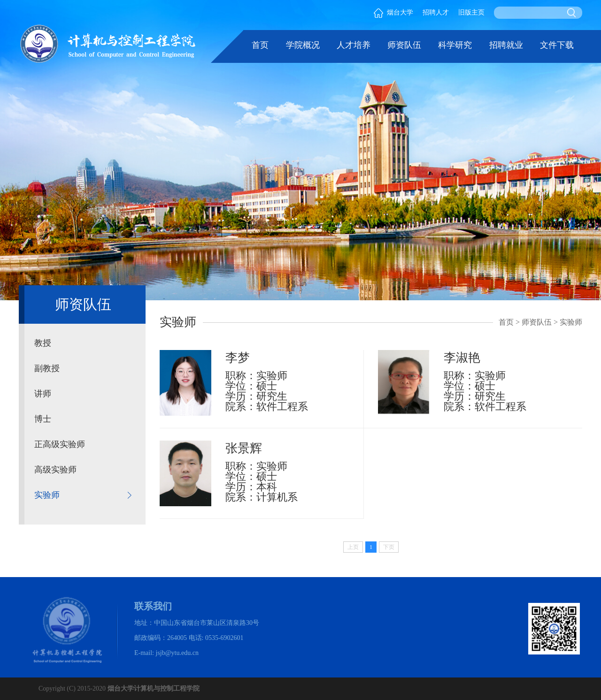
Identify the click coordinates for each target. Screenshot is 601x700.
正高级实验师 (60, 444)
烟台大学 (393, 12)
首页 (260, 45)
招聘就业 (506, 45)
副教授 (47, 368)
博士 (43, 419)
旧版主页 (471, 12)
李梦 (238, 358)
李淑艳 (462, 358)
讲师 (43, 394)
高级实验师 (55, 470)
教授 (43, 343)
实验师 (47, 495)
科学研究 (455, 45)
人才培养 (354, 45)
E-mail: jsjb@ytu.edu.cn (166, 653)
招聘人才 (436, 12)
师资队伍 (404, 45)
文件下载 (557, 45)
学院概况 (303, 45)
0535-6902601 (224, 638)
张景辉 (244, 448)
